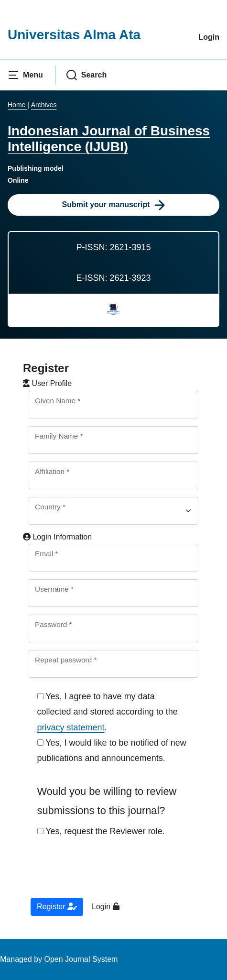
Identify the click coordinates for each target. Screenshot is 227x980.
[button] (25, 75)
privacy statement (71, 727)
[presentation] (102, 874)
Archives (44, 105)
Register (57, 907)
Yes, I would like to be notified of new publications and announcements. (112, 750)
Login (209, 37)
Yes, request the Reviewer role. (101, 831)
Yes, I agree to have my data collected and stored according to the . (108, 712)
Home (17, 105)
